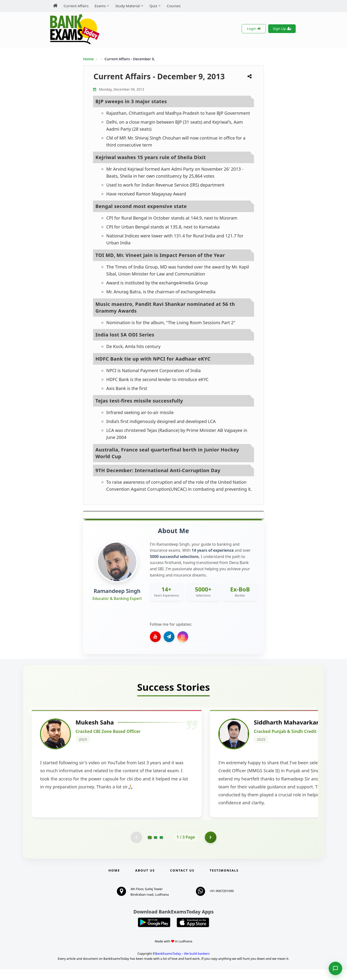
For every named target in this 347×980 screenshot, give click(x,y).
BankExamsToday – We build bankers (182, 964)
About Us (145, 881)
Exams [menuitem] (100, 6)
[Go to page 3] (161, 848)
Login (254, 28)
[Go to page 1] (150, 848)
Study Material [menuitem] (127, 6)
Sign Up (282, 28)
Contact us (182, 881)
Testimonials (224, 881)
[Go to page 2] (155, 848)
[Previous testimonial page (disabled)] (136, 848)
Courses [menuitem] (174, 6)
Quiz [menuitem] (153, 6)
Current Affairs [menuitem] (76, 6)
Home (88, 59)
